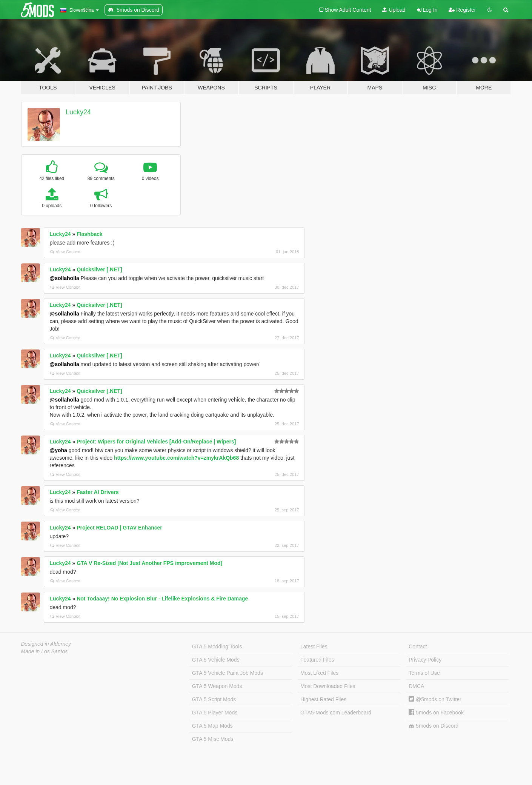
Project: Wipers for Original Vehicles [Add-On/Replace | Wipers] (156, 442)
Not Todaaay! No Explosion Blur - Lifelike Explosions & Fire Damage (162, 599)
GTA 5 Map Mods (212, 726)
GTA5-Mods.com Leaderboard (336, 713)
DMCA (416, 686)
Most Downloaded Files (328, 686)
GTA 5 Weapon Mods (217, 686)
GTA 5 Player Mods (215, 713)
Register (462, 10)
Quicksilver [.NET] (99, 269)
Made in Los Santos (45, 651)
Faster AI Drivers (98, 492)
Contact (418, 646)
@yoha (58, 450)
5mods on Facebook (436, 713)
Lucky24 (78, 112)
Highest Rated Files (323, 699)
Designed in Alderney (46, 644)
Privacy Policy (425, 660)
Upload (394, 10)
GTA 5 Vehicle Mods (216, 660)
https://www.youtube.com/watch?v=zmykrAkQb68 (176, 458)
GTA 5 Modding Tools (217, 646)
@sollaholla (65, 278)
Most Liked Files (319, 673)
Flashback (89, 234)
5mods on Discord (434, 726)
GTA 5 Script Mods (214, 699)
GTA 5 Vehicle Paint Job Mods (228, 673)
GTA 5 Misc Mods (213, 739)
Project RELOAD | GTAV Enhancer (119, 528)
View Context (65, 252)
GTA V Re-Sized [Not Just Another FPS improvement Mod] (149, 563)
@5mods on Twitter (435, 699)
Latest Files (314, 646)
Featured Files (317, 660)
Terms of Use (424, 673)
